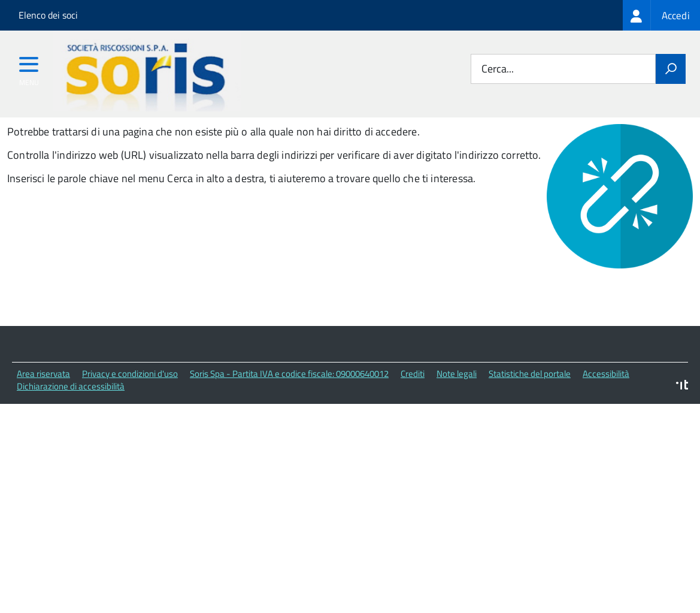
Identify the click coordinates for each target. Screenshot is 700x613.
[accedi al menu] (29, 68)
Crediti (413, 434)
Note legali (457, 434)
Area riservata (43, 434)
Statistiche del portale (530, 434)
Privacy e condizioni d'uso (130, 434)
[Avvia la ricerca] (671, 69)
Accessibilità (606, 434)
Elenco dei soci (48, 15)
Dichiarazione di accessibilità (71, 446)
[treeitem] (661, 15)
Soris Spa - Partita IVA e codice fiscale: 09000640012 (289, 434)
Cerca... (498, 69)
